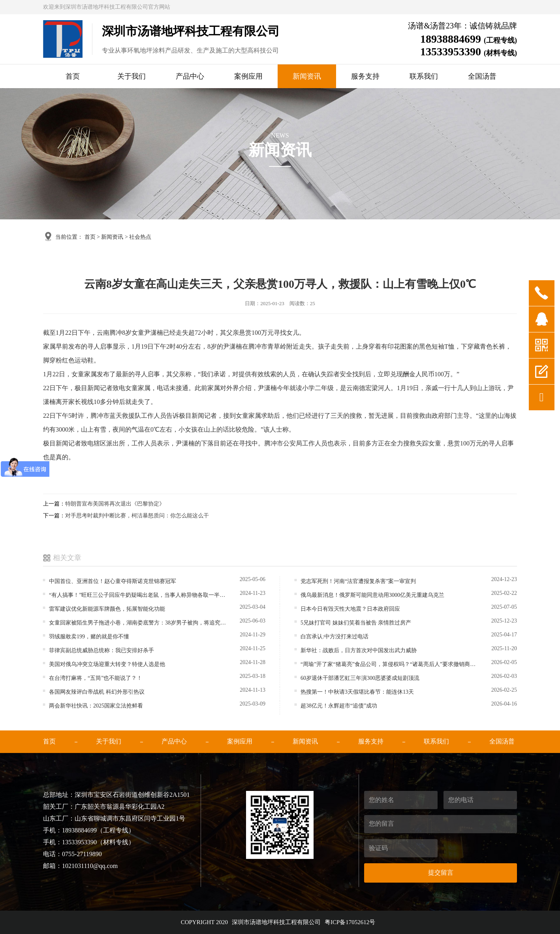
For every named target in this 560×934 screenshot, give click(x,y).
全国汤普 (482, 76)
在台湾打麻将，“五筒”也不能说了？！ (96, 678)
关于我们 (132, 76)
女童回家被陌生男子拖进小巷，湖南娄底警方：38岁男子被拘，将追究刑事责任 (138, 623)
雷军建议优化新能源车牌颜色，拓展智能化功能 (107, 609)
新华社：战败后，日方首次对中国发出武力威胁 (359, 650)
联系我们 (424, 76)
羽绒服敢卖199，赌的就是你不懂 (89, 637)
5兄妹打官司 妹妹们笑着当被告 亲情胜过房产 (356, 623)
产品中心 (190, 76)
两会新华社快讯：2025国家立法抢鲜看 (96, 706)
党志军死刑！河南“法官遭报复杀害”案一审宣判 (358, 581)
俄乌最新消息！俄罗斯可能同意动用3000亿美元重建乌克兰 (372, 595)
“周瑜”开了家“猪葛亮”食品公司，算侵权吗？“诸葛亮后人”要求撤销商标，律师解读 (390, 664)
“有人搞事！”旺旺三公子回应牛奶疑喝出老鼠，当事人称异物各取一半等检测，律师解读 (138, 595)
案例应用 (248, 76)
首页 (73, 76)
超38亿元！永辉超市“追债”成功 (339, 706)
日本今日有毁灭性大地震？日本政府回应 (350, 609)
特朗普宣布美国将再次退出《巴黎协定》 (115, 504)
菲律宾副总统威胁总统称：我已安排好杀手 (101, 650)
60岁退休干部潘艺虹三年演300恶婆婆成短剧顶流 (360, 678)
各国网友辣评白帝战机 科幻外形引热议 (97, 692)
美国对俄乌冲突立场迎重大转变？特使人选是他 (107, 664)
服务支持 (365, 76)
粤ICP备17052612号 (350, 922)
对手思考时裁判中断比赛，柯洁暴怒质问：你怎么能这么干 (137, 516)
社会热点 (140, 237)
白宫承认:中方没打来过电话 (334, 637)
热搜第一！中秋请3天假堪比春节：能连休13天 (357, 692)
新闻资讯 (307, 76)
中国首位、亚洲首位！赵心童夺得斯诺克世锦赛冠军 (113, 581)
